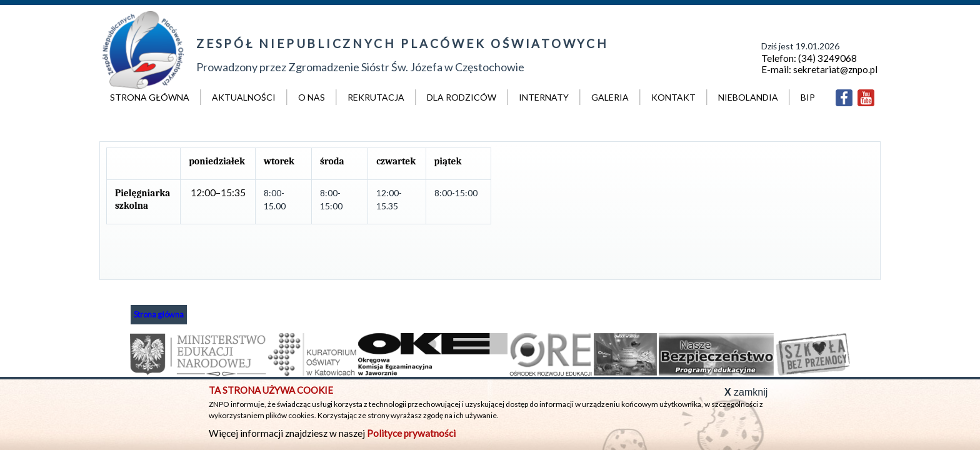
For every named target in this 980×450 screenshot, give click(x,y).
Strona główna (150, 97)
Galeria (610, 97)
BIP (808, 97)
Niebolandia (748, 97)
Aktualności (244, 97)
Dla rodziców (462, 97)
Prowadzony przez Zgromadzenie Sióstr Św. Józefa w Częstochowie (401, 53)
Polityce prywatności (411, 433)
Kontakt (673, 97)
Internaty (544, 97)
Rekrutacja (376, 97)
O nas (312, 97)
